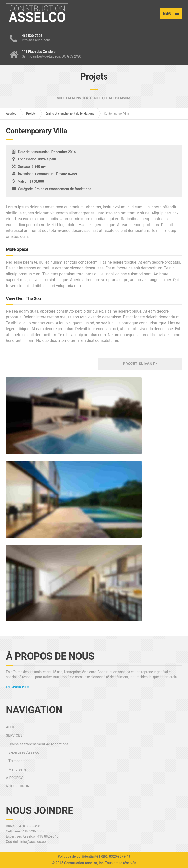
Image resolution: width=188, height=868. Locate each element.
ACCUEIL (13, 727)
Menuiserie (17, 769)
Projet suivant (140, 364)
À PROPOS (15, 778)
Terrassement (20, 761)
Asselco (11, 114)
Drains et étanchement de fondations (70, 114)
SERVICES (14, 735)
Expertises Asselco (24, 752)
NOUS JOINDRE (19, 786)
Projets (31, 114)
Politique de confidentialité (78, 856)
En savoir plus (18, 687)
